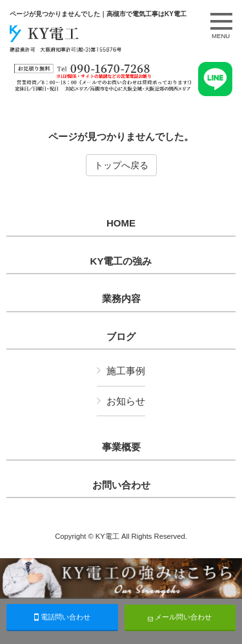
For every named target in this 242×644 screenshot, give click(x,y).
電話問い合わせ (62, 617)
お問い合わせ (121, 485)
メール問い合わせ (180, 617)
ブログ (121, 337)
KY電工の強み (121, 261)
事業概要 (121, 447)
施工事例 (126, 371)
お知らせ (126, 401)
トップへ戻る (121, 165)
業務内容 (121, 299)
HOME (121, 223)
